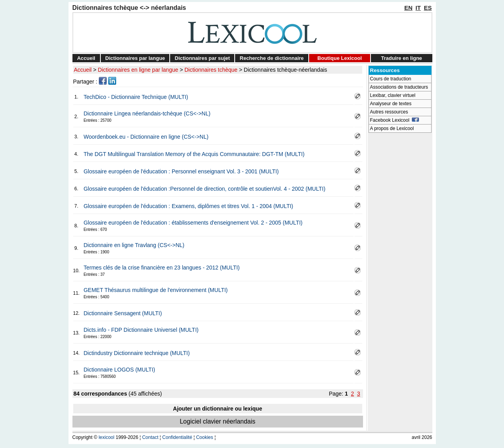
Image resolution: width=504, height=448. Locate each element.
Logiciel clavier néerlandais (217, 421)
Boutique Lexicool (340, 58)
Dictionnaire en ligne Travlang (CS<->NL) (134, 245)
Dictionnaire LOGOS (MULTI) (119, 370)
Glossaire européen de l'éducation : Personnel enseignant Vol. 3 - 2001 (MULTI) (181, 171)
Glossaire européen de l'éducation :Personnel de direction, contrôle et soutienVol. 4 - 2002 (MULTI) (204, 189)
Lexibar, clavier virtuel (393, 95)
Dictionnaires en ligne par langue (138, 70)
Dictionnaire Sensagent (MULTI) (123, 313)
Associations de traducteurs (399, 87)
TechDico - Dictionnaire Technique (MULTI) (136, 97)
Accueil (86, 58)
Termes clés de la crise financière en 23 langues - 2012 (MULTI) (162, 268)
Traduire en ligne (402, 58)
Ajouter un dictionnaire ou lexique (217, 409)
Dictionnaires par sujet (202, 58)
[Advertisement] (400, 255)
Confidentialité (177, 437)
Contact (150, 437)
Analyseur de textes (391, 104)
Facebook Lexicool (395, 120)
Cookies (205, 437)
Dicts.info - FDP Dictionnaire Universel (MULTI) (141, 330)
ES (428, 8)
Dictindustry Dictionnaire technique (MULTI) (137, 353)
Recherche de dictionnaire (272, 58)
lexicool (106, 437)
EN (409, 8)
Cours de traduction (391, 79)
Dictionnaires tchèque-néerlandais (285, 70)
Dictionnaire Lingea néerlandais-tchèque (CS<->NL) (147, 113)
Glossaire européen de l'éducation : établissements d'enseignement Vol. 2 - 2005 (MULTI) (193, 223)
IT (418, 8)
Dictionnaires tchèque (211, 70)
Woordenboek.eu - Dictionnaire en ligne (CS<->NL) (146, 137)
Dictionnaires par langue (135, 58)
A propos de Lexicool (392, 128)
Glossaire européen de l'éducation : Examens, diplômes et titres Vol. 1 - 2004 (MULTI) (188, 206)
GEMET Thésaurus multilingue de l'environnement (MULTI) (156, 290)
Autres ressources (389, 112)
